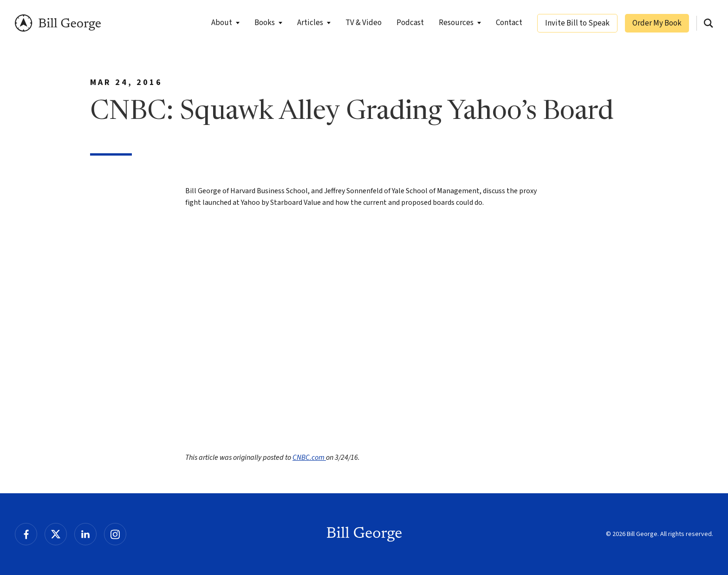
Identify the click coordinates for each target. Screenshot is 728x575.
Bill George (58, 23)
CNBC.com (309, 457)
